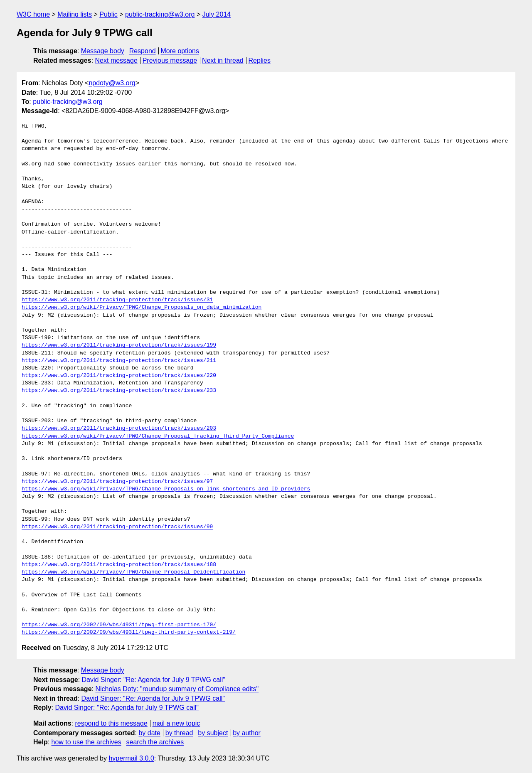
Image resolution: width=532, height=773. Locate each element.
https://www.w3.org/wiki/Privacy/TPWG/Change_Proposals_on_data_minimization (142, 308)
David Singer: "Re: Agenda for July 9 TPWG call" (154, 680)
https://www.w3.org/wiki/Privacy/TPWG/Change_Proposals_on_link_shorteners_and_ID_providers (166, 489)
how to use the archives (86, 742)
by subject (213, 733)
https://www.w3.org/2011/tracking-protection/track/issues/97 (117, 482)
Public (108, 14)
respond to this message (111, 723)
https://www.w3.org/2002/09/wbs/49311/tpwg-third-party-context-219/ (129, 633)
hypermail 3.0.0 (131, 758)
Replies (260, 60)
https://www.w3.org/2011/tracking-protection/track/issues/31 (117, 300)
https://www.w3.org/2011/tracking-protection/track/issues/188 (119, 565)
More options (180, 51)
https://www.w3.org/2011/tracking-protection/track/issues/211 (119, 361)
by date (149, 733)
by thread (179, 733)
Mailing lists (75, 14)
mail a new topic (176, 723)
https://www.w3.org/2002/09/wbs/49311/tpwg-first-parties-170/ (119, 625)
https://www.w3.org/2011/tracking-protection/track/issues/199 (119, 345)
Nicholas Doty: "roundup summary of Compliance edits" (177, 689)
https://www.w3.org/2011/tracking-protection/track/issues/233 (119, 391)
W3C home (33, 14)
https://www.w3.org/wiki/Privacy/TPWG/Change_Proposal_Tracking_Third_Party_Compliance (158, 436)
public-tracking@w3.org (160, 14)
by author (247, 733)
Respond (143, 51)
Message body (103, 51)
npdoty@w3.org (112, 83)
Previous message (170, 60)
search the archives (155, 742)
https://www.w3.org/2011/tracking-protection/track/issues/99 (117, 527)
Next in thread (223, 60)
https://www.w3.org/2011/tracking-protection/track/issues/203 (119, 428)
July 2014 (217, 14)
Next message (116, 60)
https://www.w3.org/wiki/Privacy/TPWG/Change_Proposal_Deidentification (133, 572)
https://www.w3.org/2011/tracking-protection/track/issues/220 (119, 376)
